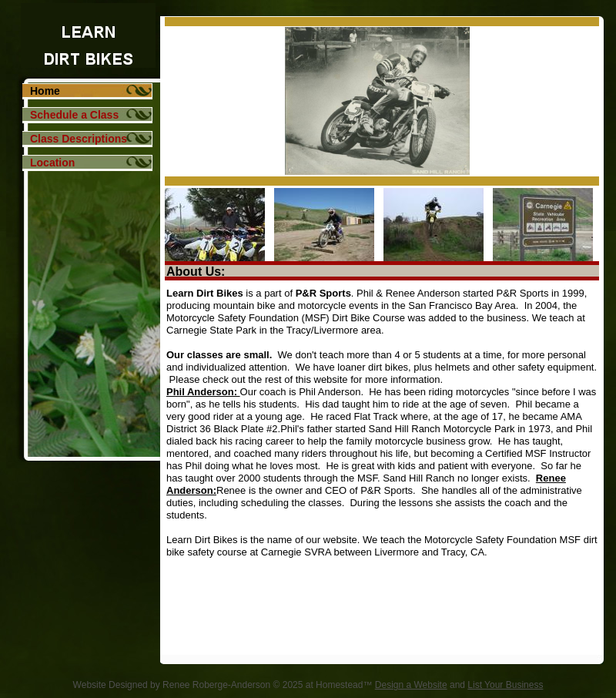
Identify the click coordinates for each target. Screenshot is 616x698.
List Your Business (505, 685)
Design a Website (411, 685)
